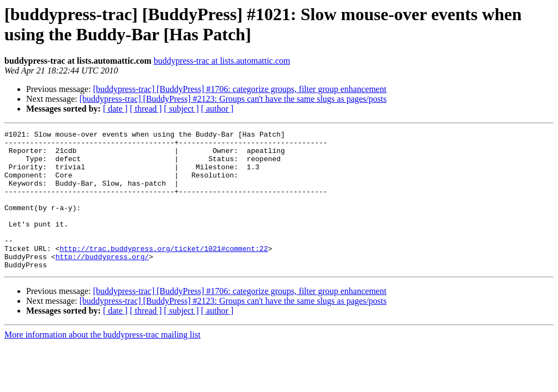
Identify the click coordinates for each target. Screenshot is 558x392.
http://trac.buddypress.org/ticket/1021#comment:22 (163, 273)
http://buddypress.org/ (102, 283)
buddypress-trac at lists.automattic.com (222, 61)
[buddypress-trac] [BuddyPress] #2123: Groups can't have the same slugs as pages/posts (233, 99)
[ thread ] (146, 109)
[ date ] (115, 109)
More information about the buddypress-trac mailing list (102, 362)
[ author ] (217, 109)
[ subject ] (181, 109)
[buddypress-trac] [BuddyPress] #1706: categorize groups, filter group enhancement (240, 89)
